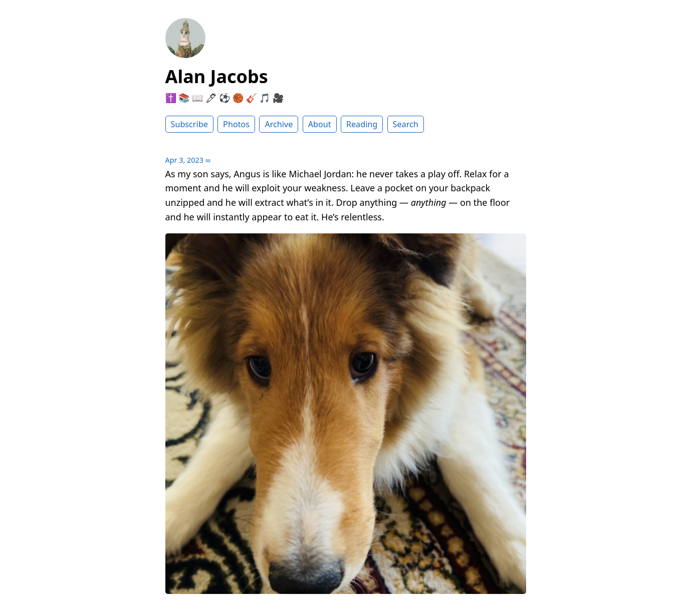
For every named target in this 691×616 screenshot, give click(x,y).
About (320, 124)
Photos (236, 124)
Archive (279, 124)
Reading (362, 124)
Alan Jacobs (217, 76)
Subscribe (189, 124)
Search (406, 124)
